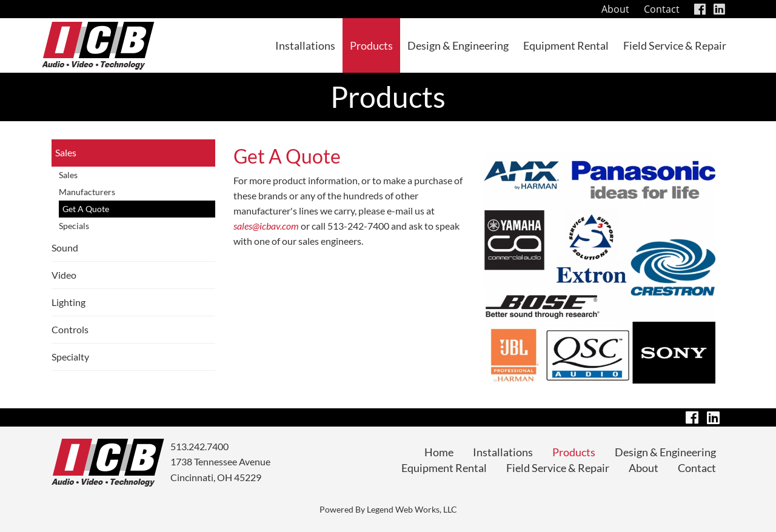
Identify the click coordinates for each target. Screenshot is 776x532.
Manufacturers (87, 192)
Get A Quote (86, 209)
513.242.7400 (199, 446)
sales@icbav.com (266, 226)
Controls (70, 329)
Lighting (69, 302)
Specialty (70, 357)
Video (64, 275)
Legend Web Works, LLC (412, 509)
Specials (74, 226)
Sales (66, 152)
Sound (65, 248)
